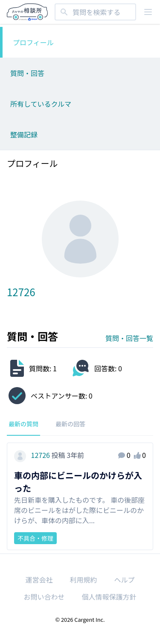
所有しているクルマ (41, 104)
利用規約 (83, 580)
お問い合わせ (44, 597)
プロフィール (33, 42)
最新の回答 (70, 424)
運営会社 (39, 580)
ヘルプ (125, 580)
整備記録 (24, 134)
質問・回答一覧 (129, 338)
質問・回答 (27, 73)
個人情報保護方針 (109, 597)
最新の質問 (23, 424)
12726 (33, 455)
